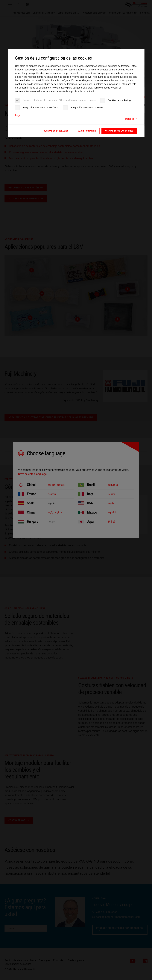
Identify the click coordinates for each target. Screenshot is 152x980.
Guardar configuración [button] (56, 131)
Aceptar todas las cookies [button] (119, 131)
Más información (87, 131)
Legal (18, 115)
